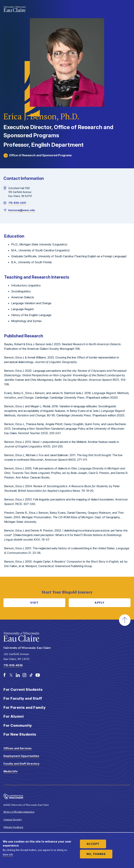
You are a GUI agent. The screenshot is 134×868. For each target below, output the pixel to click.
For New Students (20, 734)
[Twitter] (11, 675)
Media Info (11, 771)
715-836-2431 (17, 203)
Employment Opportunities (21, 756)
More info (8, 855)
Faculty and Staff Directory (21, 764)
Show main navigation (127, 9)
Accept (93, 844)
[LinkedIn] (18, 675)
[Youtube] (38, 675)
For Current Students (23, 690)
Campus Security (13, 819)
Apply (100, 603)
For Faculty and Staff (23, 698)
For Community (18, 725)
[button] (125, 620)
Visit (34, 603)
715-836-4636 (13, 665)
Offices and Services (18, 748)
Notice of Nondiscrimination (19, 812)
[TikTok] (31, 675)
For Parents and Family (25, 708)
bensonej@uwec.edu (22, 210)
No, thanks (96, 854)
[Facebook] (5, 675)
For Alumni (14, 716)
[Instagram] (24, 675)
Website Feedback (13, 827)
